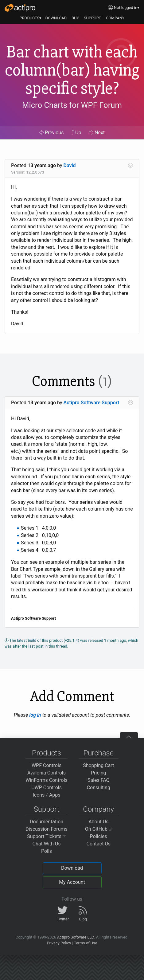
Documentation (47, 822)
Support (47, 809)
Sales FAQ (99, 780)
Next (97, 133)
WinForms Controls (47, 780)
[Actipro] (20, 8)
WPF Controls (47, 765)
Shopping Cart (98, 765)
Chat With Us (47, 844)
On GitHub (99, 829)
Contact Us (98, 844)
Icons (39, 795)
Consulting (99, 788)
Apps (55, 795)
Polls (47, 851)
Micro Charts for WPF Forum (72, 105)
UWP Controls (47, 788)
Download (72, 868)
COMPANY (115, 18)
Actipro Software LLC (76, 937)
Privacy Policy (59, 943)
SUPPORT (92, 18)
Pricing (99, 773)
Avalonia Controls (47, 773)
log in (35, 715)
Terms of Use (86, 943)
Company (98, 809)
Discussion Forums (47, 829)
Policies (99, 836)
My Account (72, 882)
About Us (98, 822)
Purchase (98, 753)
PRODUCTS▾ (31, 18)
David (70, 165)
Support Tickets (47, 836)
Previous (52, 133)
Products (47, 753)
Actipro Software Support (91, 403)
